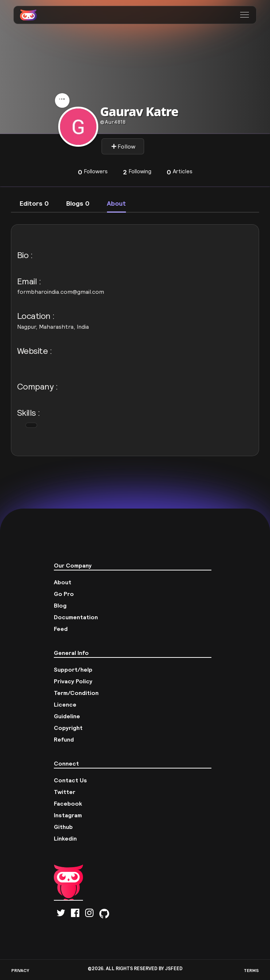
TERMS (251, 970)
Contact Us (70, 780)
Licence (65, 704)
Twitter (65, 792)
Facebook (68, 803)
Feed (61, 629)
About (63, 582)
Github (63, 827)
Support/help (73, 669)
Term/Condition (76, 693)
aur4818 (113, 122)
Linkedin (65, 838)
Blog (60, 605)
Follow (123, 146)
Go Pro (64, 594)
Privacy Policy (73, 681)
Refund (64, 739)
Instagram (68, 815)
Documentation (76, 617)
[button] (245, 15)
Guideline (67, 716)
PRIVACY (20, 970)
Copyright (68, 728)
